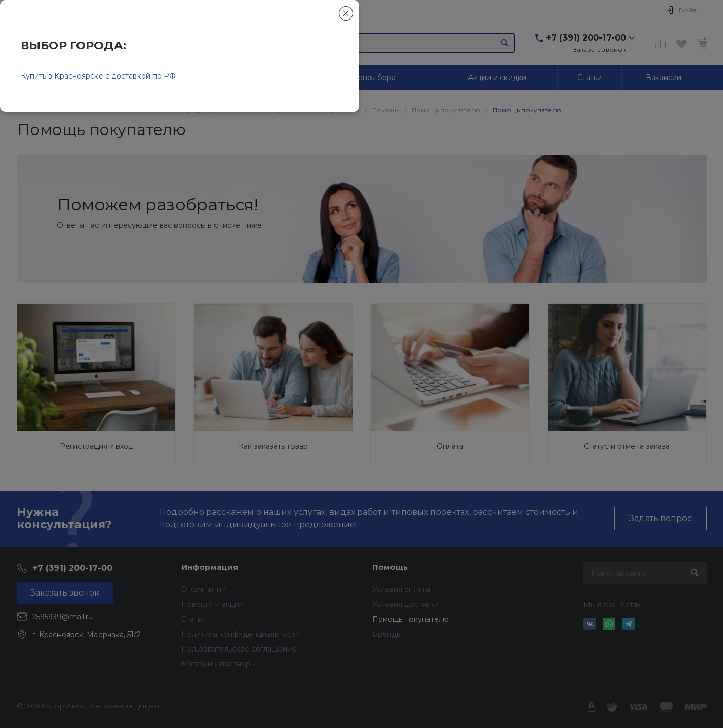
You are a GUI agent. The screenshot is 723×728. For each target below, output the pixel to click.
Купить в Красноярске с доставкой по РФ (98, 76)
